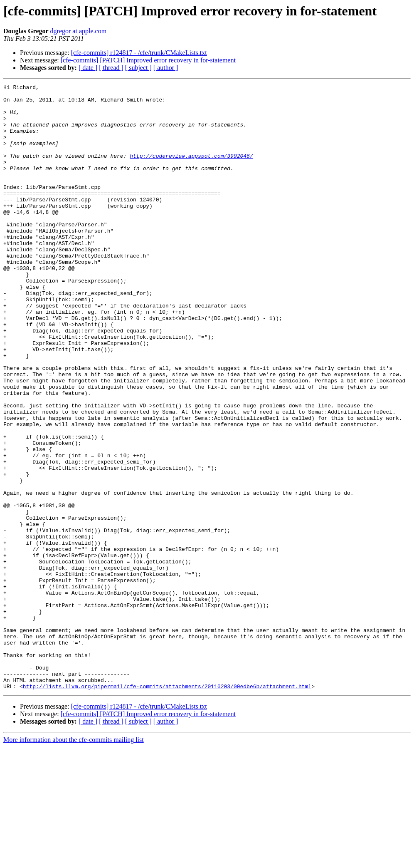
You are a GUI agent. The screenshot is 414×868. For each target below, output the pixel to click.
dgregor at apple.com (79, 31)
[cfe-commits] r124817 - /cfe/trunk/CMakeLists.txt (139, 53)
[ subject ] (138, 68)
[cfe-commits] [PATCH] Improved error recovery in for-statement (148, 60)
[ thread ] (111, 68)
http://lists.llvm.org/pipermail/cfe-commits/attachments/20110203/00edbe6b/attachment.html (167, 807)
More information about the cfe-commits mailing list (74, 861)
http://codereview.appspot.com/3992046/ (191, 171)
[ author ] (166, 68)
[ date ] (88, 68)
